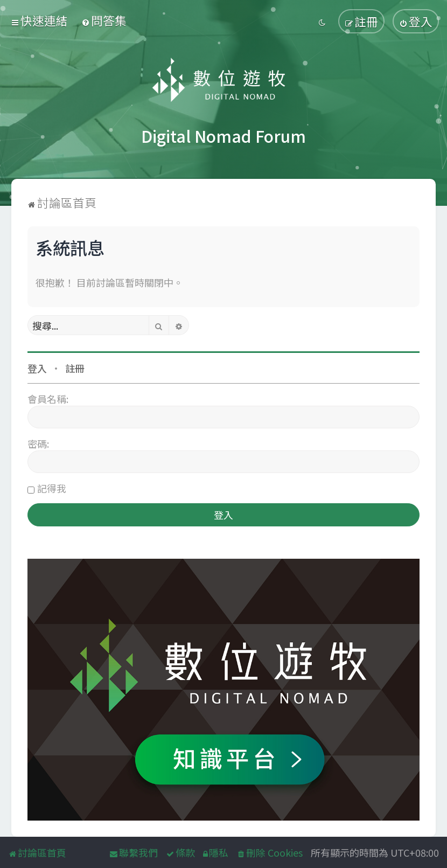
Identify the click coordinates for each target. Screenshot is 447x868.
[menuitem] (104, 20)
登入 (37, 368)
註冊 (75, 368)
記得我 (52, 488)
